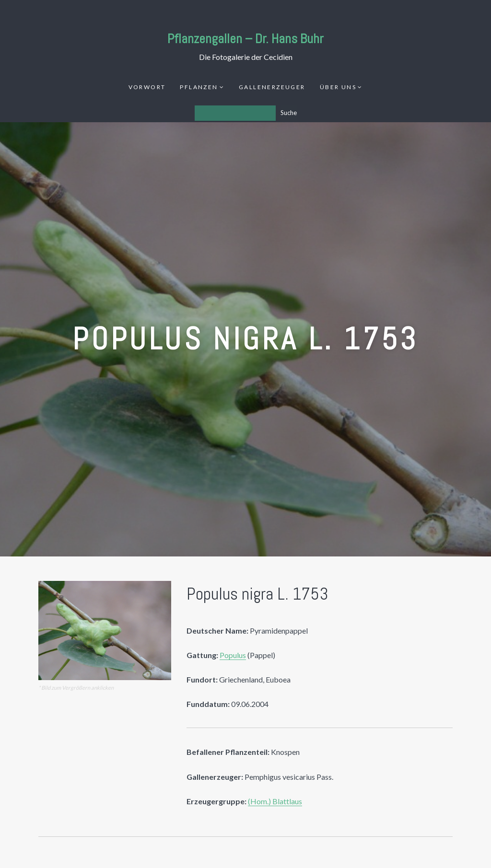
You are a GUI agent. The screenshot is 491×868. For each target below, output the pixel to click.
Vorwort (147, 87)
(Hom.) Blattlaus (275, 801)
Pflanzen (199, 87)
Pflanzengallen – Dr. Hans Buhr (245, 39)
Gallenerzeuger (272, 87)
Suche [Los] (289, 113)
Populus (233, 655)
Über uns (338, 87)
